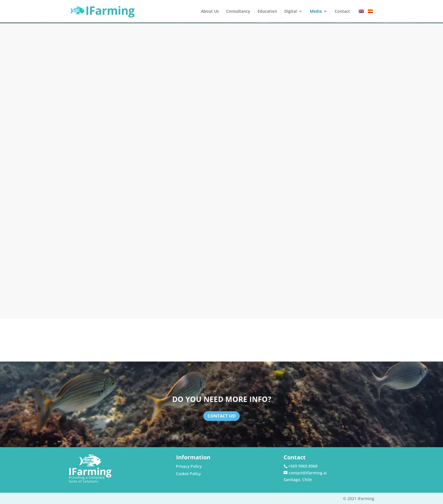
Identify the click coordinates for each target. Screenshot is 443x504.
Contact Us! (221, 416)
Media (316, 12)
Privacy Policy (189, 466)
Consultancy (238, 12)
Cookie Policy (188, 474)
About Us (210, 12)
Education (267, 12)
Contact (342, 12)
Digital (291, 12)
